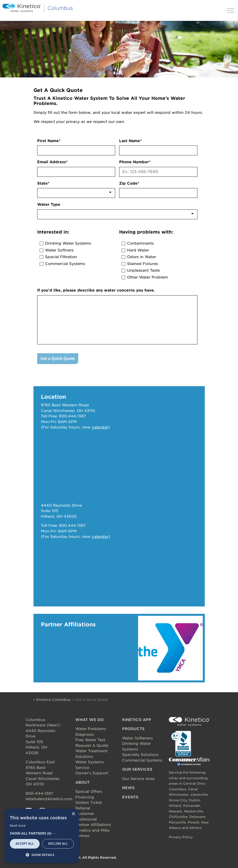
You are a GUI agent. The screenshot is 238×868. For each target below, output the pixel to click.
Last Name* (130, 141)
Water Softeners (137, 738)
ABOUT (82, 782)
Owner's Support (92, 773)
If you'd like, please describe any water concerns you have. (96, 290)
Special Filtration (61, 257)
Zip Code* (129, 183)
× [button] (73, 814)
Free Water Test (90, 740)
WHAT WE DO (89, 720)
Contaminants (140, 243)
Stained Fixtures (143, 264)
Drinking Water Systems (68, 243)
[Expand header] (231, 10)
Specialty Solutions (140, 755)
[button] (42, 833)
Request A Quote (92, 746)
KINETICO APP (137, 720)
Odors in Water (142, 257)
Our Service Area (138, 779)
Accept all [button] (25, 844)
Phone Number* (135, 162)
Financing (85, 797)
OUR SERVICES (137, 769)
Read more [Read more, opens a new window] (18, 826)
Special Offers (89, 792)
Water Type (49, 205)
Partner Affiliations (93, 825)
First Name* (49, 141)
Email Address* (52, 162)
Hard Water (138, 250)
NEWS (128, 788)
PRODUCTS (133, 729)
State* (43, 183)
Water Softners (59, 250)
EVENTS (130, 797)
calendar (100, 427)
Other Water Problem (147, 277)
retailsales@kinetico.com (49, 799)
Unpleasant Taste (143, 270)
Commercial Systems (65, 264)
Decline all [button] (58, 844)
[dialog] (42, 836)
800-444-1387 (39, 794)
